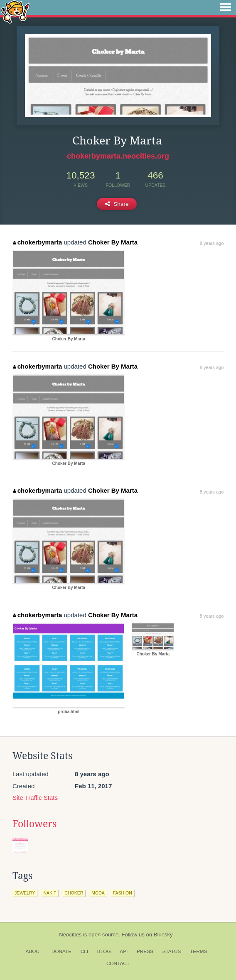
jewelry (25, 893)
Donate (61, 951)
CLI (84, 951)
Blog (104, 951)
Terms (198, 951)
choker (74, 893)
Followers (34, 824)
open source (103, 935)
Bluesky (163, 935)
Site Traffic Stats (35, 798)
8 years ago (212, 243)
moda (98, 893)
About (34, 951)
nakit (50, 893)
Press (145, 951)
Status (172, 951)
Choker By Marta (113, 242)
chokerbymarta (37, 242)
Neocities (70, 935)
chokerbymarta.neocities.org (118, 156)
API (124, 951)
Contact (118, 963)
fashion (123, 893)
